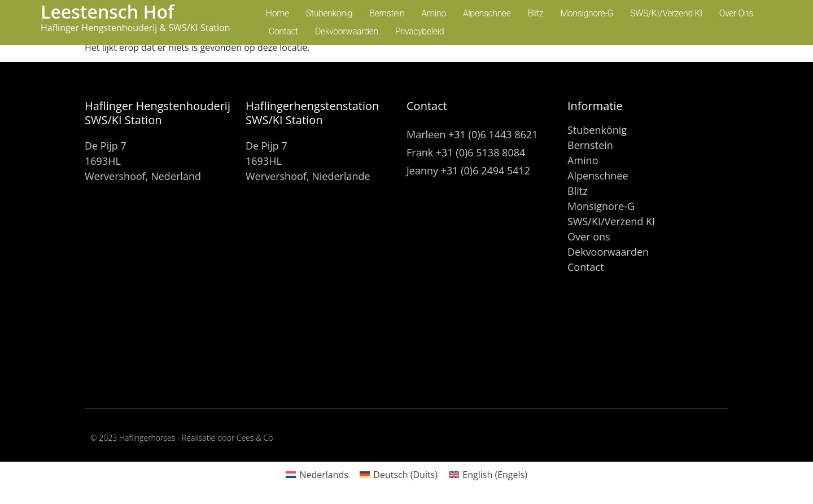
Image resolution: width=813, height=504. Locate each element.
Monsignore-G (587, 13)
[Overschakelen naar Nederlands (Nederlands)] (317, 474)
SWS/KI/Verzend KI (666, 13)
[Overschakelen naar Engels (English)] (488, 474)
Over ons (736, 13)
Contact (283, 31)
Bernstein (387, 13)
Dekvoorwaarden (347, 31)
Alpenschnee (487, 13)
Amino (433, 13)
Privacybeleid (419, 31)
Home (277, 13)
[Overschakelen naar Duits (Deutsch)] (399, 474)
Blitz (536, 13)
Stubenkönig (329, 13)
